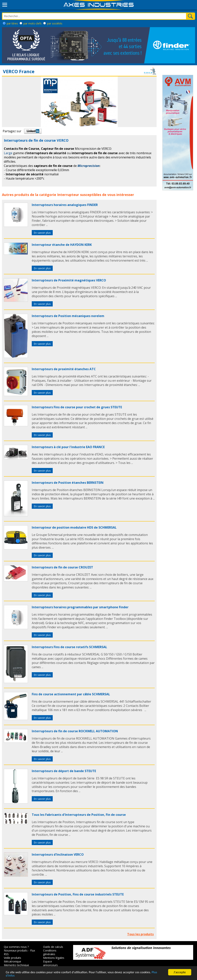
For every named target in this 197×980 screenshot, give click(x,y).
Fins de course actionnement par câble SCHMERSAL (71, 694)
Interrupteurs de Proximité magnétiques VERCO (69, 280)
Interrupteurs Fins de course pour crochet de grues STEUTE (77, 407)
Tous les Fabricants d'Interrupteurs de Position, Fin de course (79, 815)
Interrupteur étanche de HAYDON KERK (62, 245)
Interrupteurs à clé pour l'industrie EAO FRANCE (68, 447)
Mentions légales (54, 958)
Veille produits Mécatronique (13, 960)
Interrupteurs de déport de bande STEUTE (64, 771)
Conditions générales (50, 952)
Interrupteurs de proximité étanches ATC (64, 369)
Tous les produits (140, 934)
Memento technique (16, 965)
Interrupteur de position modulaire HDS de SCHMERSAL (74, 527)
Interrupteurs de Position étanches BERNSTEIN (68, 483)
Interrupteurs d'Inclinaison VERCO (58, 854)
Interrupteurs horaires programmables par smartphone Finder (80, 607)
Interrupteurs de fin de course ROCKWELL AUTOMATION (75, 731)
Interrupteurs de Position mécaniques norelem (68, 316)
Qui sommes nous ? (16, 947)
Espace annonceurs (50, 963)
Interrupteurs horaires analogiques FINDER (65, 205)
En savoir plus (42, 233)
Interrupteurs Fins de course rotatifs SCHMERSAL (69, 647)
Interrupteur (68, 195)
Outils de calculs (53, 947)
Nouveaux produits (16, 950)
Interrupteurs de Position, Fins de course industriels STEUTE (78, 894)
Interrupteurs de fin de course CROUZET (62, 567)
